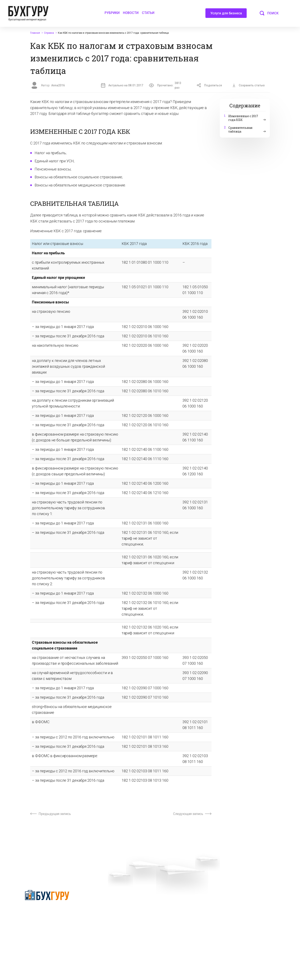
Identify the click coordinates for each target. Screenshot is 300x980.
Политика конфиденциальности (47, 911)
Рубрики (112, 13)
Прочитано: (168, 85)
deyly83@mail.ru (170, 957)
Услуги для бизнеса (226, 15)
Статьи (148, 13)
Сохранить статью (249, 85)
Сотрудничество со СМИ (172, 906)
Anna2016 (58, 85)
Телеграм (97, 913)
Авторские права (231, 906)
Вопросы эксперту (103, 898)
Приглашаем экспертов (107, 906)
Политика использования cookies (178, 924)
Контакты (97, 921)
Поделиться (209, 85)
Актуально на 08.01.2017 (122, 85)
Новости (131, 13)
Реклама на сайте (232, 898)
